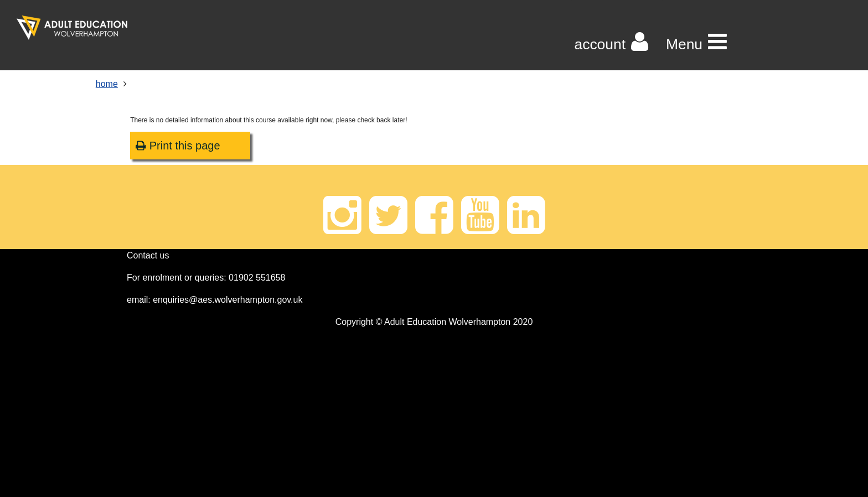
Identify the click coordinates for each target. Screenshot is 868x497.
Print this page (178, 146)
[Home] (72, 28)
